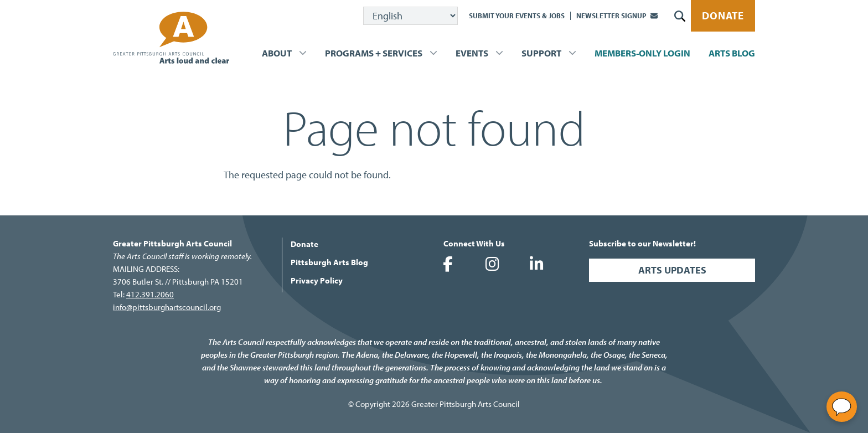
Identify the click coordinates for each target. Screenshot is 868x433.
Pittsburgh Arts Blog (329, 262)
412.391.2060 (150, 294)
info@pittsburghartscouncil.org (167, 307)
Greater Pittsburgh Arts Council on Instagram (492, 264)
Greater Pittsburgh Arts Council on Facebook (448, 264)
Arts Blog (732, 53)
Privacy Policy (317, 280)
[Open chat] (842, 407)
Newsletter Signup (611, 16)
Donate (723, 16)
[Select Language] (410, 16)
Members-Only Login (642, 53)
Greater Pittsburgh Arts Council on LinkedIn (536, 264)
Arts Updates (672, 270)
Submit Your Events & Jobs (517, 16)
